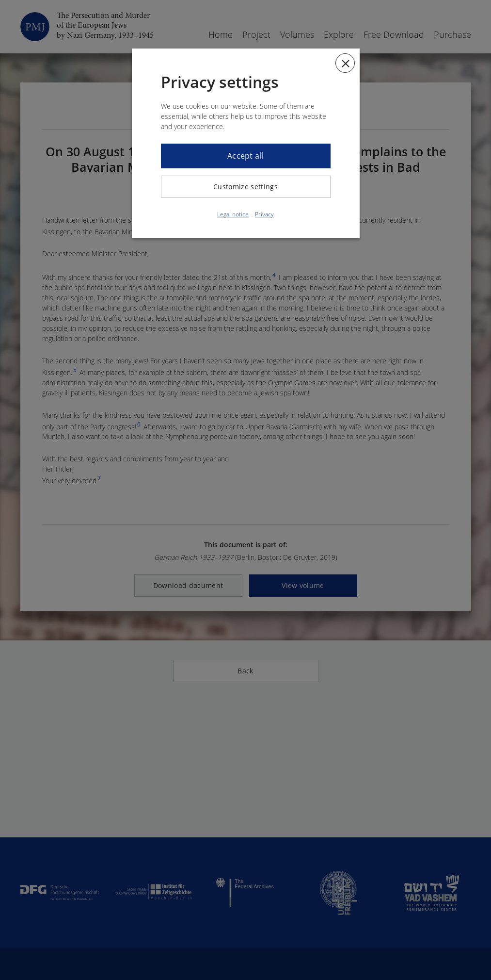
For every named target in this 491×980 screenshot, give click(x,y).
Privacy (264, 214)
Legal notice (233, 214)
